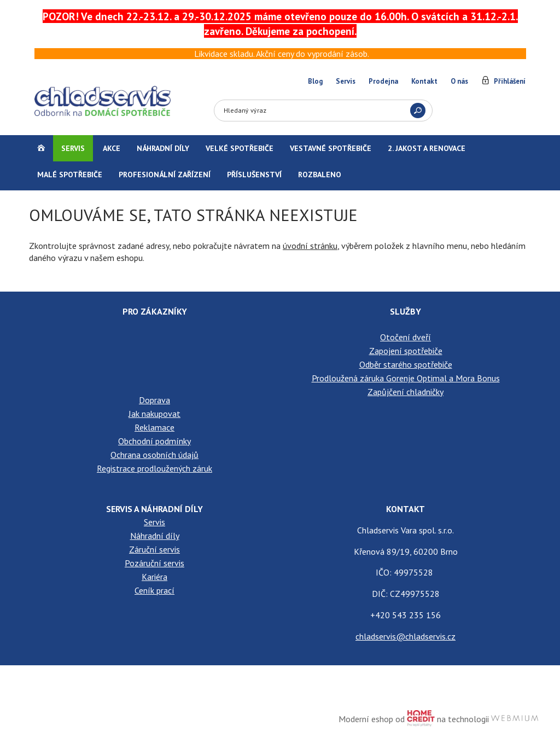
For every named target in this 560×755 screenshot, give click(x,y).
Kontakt (424, 81)
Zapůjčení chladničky (406, 392)
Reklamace (154, 427)
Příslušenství (254, 175)
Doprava (154, 400)
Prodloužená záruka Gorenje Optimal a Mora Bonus (406, 378)
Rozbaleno (320, 175)
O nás (459, 81)
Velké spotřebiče (240, 148)
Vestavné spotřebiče (331, 148)
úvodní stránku (310, 246)
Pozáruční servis (154, 563)
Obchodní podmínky (154, 441)
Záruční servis (154, 549)
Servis (346, 81)
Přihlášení (510, 81)
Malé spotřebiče (70, 175)
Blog (315, 81)
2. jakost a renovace (427, 148)
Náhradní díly (163, 148)
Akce (112, 148)
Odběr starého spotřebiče (406, 364)
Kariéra (154, 577)
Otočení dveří (406, 337)
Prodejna (383, 81)
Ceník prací (154, 590)
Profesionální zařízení (165, 175)
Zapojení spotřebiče (406, 351)
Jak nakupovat (154, 414)
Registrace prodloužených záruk (154, 468)
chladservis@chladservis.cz (406, 636)
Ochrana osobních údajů (154, 455)
